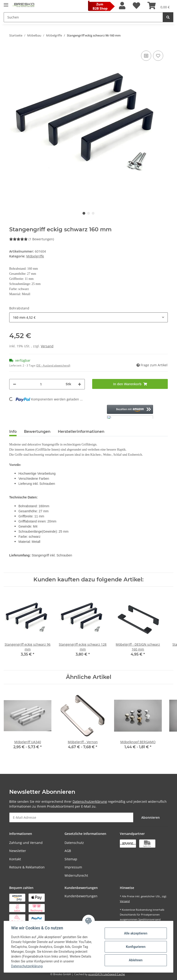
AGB (68, 851)
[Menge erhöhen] (80, 384)
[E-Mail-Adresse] (71, 817)
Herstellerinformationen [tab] (81, 432)
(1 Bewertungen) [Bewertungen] (32, 239)
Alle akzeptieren (135, 933)
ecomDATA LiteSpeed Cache (107, 974)
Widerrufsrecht (76, 875)
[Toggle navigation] (6, 3)
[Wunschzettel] (136, 6)
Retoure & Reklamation (27, 867)
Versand (47, 346)
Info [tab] (13, 432)
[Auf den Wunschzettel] (158, 56)
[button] (122, 6)
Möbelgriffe (35, 256)
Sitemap (71, 859)
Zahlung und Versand (26, 843)
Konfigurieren (135, 947)
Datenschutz (74, 843)
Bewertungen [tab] (37, 432)
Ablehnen (135, 960)
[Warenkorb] (159, 6)
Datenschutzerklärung (90, 801)
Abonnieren (150, 817)
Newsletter (18, 851)
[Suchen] (83, 17)
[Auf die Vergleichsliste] (146, 56)
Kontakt (15, 859)
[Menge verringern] (15, 384)
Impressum (73, 867)
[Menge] (41, 384)
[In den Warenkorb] (130, 384)
